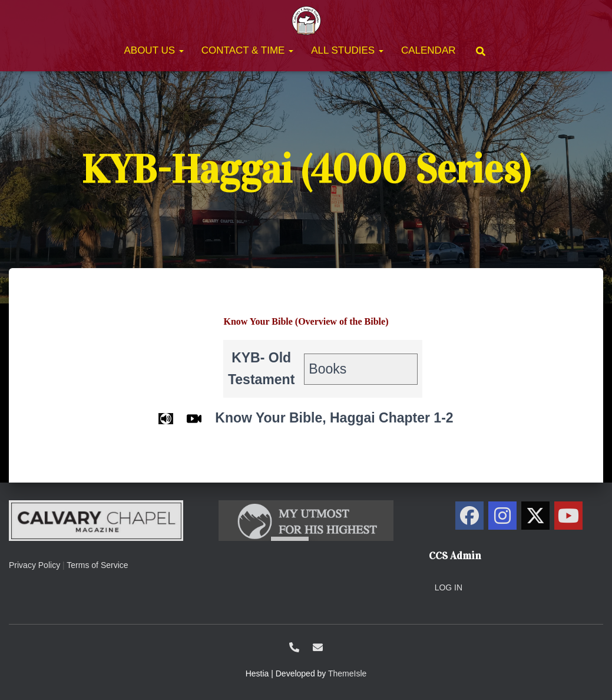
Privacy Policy (34, 565)
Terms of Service (97, 565)
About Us (153, 50)
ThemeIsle (347, 673)
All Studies (347, 50)
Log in (449, 587)
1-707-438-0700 (294, 647)
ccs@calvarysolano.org (318, 647)
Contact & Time (247, 50)
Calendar (429, 50)
